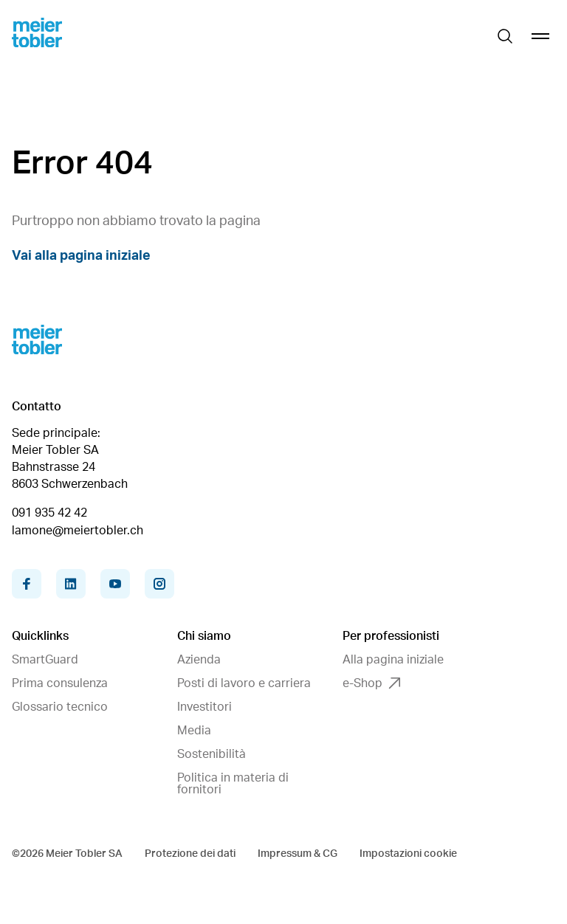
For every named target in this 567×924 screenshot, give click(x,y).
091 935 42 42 (49, 513)
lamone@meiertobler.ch (78, 531)
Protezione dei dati (190, 854)
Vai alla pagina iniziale (81, 256)
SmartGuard (45, 660)
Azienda (199, 660)
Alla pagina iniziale (393, 660)
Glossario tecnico (60, 707)
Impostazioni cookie (408, 854)
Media (194, 731)
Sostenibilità (212, 754)
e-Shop (371, 683)
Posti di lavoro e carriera (244, 683)
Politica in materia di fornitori (233, 784)
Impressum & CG (298, 854)
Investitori (205, 707)
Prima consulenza (60, 683)
